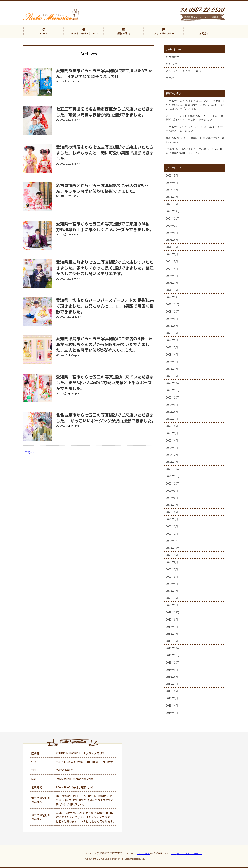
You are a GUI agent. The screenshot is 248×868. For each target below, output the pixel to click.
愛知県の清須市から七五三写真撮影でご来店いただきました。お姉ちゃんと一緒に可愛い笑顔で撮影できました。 (105, 153)
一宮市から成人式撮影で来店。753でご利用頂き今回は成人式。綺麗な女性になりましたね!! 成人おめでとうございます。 (195, 105)
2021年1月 (172, 533)
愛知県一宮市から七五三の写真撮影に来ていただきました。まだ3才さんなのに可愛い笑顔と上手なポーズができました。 (105, 383)
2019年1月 (172, 641)
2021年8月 (172, 498)
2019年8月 (172, 619)
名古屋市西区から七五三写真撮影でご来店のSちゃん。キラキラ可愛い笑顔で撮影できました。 (102, 188)
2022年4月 (172, 440)
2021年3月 (172, 519)
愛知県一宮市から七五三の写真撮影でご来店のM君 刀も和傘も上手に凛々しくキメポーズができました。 (105, 226)
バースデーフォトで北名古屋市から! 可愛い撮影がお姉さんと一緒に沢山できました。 (194, 118)
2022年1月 (172, 462)
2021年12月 (173, 469)
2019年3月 (172, 634)
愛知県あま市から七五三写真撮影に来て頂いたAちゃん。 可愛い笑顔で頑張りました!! (104, 73)
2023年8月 (172, 326)
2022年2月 (172, 455)
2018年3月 (172, 713)
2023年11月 (173, 304)
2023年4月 (172, 354)
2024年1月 (172, 290)
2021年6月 (172, 512)
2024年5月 (172, 261)
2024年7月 (172, 247)
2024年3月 (172, 276)
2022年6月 (172, 426)
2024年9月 (172, 233)
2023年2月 (172, 369)
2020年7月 (172, 569)
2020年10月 (173, 548)
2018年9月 (172, 670)
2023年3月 (172, 362)
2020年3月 (172, 591)
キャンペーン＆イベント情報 (183, 71)
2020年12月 (173, 541)
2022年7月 (172, 419)
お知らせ (171, 64)
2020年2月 (172, 598)
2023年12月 (173, 297)
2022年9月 (172, 405)
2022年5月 (172, 433)
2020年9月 (172, 555)
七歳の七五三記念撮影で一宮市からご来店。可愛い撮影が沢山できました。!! (194, 151)
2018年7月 (172, 684)
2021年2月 (172, 526)
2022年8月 (172, 412)
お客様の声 (173, 57)
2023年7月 (172, 333)
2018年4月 (172, 705)
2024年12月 (173, 211)
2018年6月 (172, 691)
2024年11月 (173, 218)
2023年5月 (172, 347)
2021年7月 (172, 505)
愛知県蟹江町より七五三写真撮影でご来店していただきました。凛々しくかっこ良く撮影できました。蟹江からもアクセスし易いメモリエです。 (105, 268)
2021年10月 (173, 483)
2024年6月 (172, 254)
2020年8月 (172, 562)
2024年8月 (172, 240)
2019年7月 (172, 627)
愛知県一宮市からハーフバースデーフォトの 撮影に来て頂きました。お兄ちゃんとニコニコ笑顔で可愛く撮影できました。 (105, 306)
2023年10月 (173, 311)
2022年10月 (173, 397)
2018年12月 (173, 648)
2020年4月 (172, 584)
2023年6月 (172, 340)
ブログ (170, 78)
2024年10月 (173, 226)
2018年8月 (172, 677)
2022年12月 (173, 383)
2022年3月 (172, 448)
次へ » (31, 452)
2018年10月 (173, 662)
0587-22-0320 (65, 770)
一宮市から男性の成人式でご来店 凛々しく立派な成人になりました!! (194, 129)
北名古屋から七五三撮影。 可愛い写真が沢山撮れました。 (195, 140)
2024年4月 (172, 268)
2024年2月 (172, 283)
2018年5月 (172, 698)
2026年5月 (172, 175)
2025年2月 (172, 197)
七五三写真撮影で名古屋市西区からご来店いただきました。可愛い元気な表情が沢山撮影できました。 (105, 112)
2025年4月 (172, 190)
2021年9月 (172, 491)
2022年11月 (173, 390)
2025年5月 (172, 183)
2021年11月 (173, 476)
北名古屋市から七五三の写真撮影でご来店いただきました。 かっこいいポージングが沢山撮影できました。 (107, 418)
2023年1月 (172, 376)
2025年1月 (172, 204)
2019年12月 (173, 612)
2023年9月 (172, 319)
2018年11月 (173, 655)
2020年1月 (172, 605)
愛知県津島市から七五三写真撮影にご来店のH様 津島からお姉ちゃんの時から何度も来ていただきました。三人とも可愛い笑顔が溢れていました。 (104, 344)
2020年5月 (172, 576)
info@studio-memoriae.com (74, 779)
